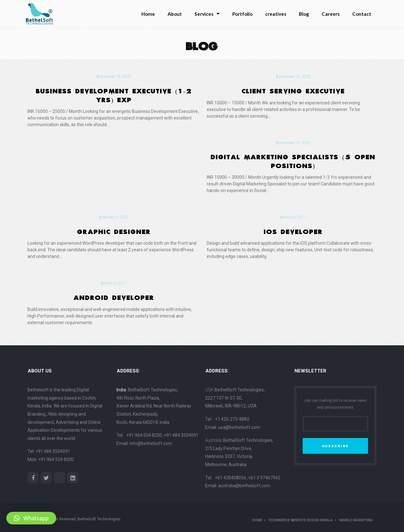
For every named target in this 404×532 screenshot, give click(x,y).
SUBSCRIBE (335, 446)
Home (148, 14)
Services (207, 14)
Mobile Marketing (356, 520)
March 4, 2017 (294, 217)
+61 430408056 (231, 478)
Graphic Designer (114, 231)
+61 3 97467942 (264, 478)
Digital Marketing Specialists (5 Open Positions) (293, 160)
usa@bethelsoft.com (239, 427)
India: (122, 390)
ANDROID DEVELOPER (114, 296)
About (175, 14)
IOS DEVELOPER (293, 231)
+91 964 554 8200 (56, 459)
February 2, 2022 (114, 217)
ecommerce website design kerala (301, 520)
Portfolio (242, 14)
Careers (331, 14)
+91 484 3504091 (53, 451)
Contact (362, 14)
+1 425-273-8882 (232, 419)
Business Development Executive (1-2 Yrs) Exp (114, 94)
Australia (213, 440)
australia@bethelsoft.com (244, 486)
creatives (276, 14)
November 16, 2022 (115, 77)
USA (209, 390)
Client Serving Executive (293, 90)
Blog (304, 14)
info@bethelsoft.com (151, 443)
